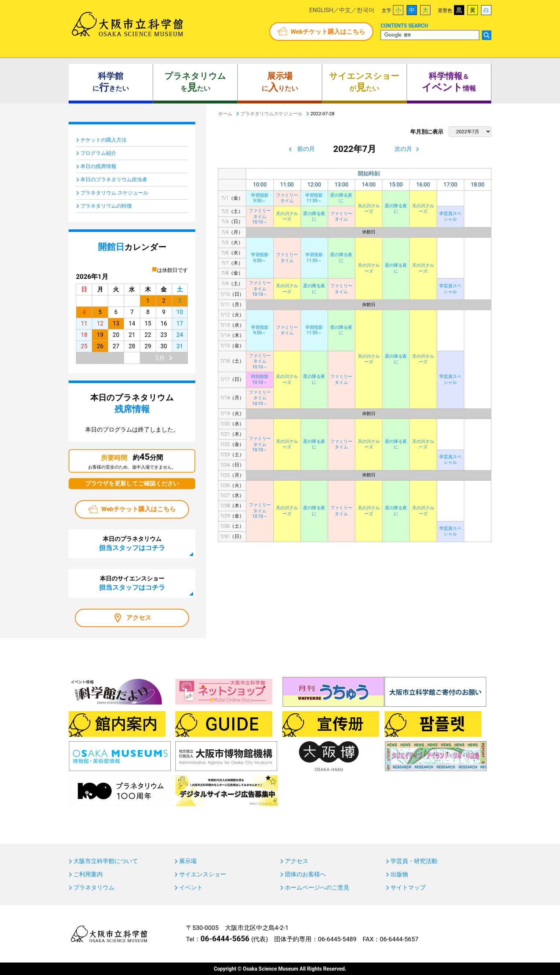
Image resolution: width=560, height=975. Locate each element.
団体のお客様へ (305, 874)
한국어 (366, 10)
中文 (345, 10)
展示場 (188, 861)
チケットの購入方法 (103, 140)
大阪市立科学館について (106, 861)
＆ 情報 (449, 82)
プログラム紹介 (98, 153)
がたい (364, 82)
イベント (191, 888)
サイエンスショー (203, 874)
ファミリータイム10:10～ (260, 216)
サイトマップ (408, 888)
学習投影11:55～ (314, 198)
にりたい (280, 82)
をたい (195, 82)
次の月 (403, 149)
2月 (160, 358)
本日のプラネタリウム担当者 (114, 179)
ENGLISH (321, 10)
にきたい (111, 82)
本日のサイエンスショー (132, 583)
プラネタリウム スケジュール (114, 193)
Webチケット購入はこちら (328, 32)
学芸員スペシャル (450, 217)
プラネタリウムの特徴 (106, 206)
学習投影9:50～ (260, 198)
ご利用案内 (88, 874)
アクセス (139, 618)
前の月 (306, 149)
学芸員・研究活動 (414, 861)
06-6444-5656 (225, 939)
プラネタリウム (94, 888)
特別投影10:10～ (260, 379)
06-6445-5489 (337, 939)
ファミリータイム (287, 198)
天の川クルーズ (369, 209)
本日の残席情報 (98, 166)
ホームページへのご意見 (317, 888)
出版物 (399, 874)
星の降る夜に (341, 198)
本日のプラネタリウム (132, 543)
